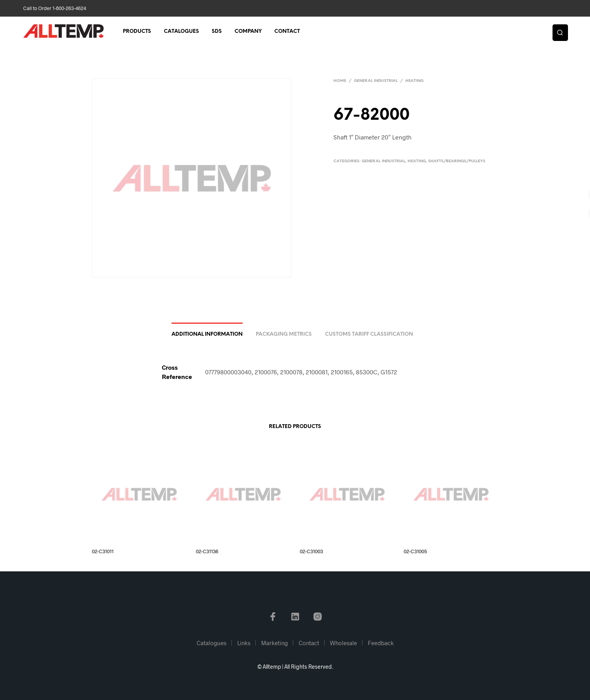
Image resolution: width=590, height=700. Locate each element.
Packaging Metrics (284, 334)
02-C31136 (207, 551)
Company (248, 31)
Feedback (381, 643)
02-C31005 (415, 551)
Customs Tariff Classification (369, 334)
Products (137, 31)
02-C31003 (311, 551)
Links (244, 643)
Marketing (275, 643)
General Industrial (376, 81)
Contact (287, 31)
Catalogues (181, 31)
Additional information (207, 334)
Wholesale (343, 643)
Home (340, 81)
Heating (414, 81)
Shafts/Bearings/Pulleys (457, 161)
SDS (217, 31)
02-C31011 (103, 551)
